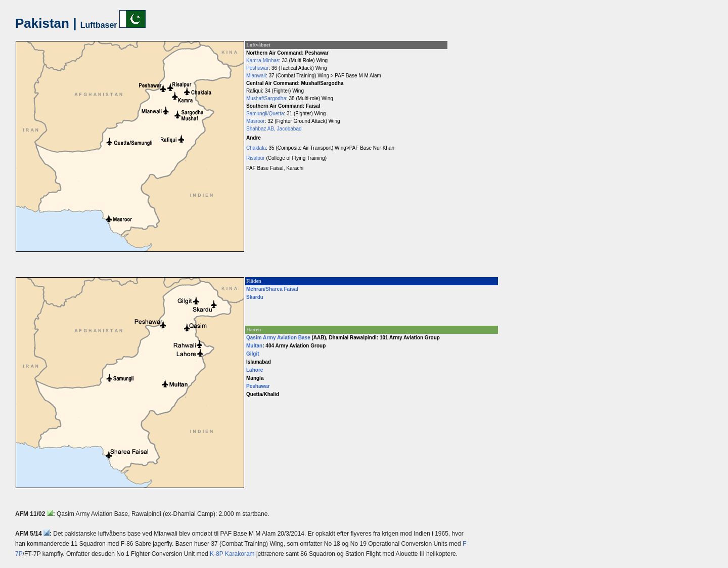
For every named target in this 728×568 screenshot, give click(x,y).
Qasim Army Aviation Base (278, 338)
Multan (254, 346)
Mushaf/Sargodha (266, 98)
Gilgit (253, 354)
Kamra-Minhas (263, 60)
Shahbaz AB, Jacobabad (274, 129)
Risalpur (256, 158)
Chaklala (256, 148)
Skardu (255, 297)
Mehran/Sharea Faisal (272, 289)
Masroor (256, 121)
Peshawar (257, 68)
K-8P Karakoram (232, 554)
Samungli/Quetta (265, 114)
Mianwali (256, 76)
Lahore (255, 370)
